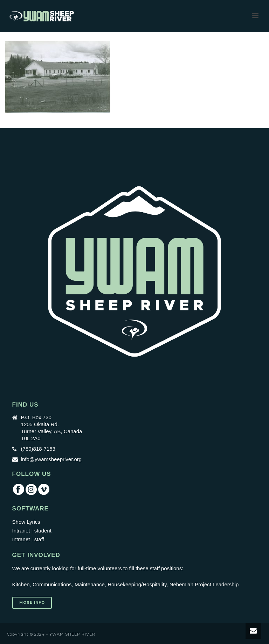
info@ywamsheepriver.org (51, 459)
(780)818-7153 (38, 449)
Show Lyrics (26, 522)
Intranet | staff (28, 539)
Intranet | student (32, 531)
